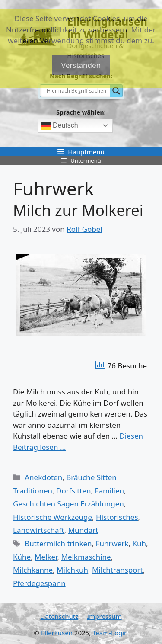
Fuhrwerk (112, 543)
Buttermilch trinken (58, 543)
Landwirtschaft (39, 530)
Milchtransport (118, 570)
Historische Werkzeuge (52, 517)
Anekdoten (43, 477)
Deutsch (59, 126)
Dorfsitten (73, 491)
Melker (46, 557)
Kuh (139, 543)
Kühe (22, 557)
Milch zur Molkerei (78, 210)
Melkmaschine (86, 557)
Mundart (83, 530)
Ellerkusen (57, 633)
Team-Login (110, 633)
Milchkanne (33, 570)
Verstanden (81, 65)
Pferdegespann (39, 583)
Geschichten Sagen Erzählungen (68, 504)
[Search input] (77, 91)
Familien (110, 491)
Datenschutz (59, 616)
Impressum (104, 616)
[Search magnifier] (116, 91)
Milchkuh (72, 570)
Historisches (117, 517)
